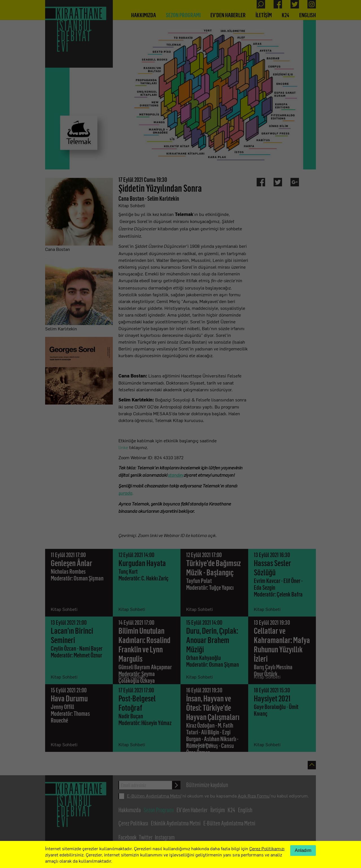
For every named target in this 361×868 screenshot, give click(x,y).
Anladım (303, 850)
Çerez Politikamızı (267, 848)
